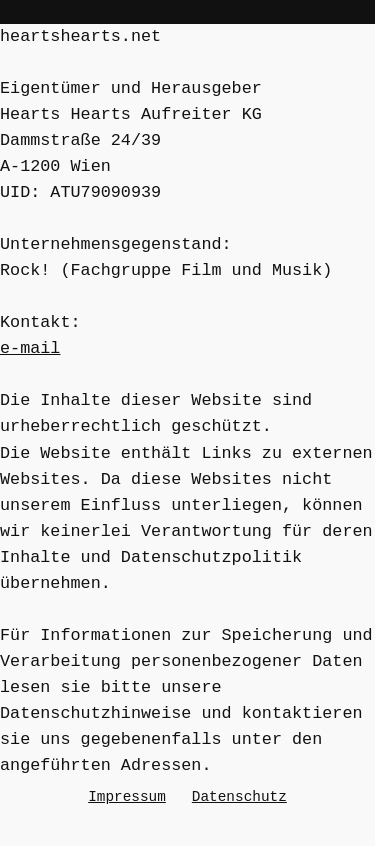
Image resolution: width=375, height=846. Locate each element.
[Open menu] (363, 12)
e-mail (30, 348)
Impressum (127, 796)
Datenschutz (239, 796)
